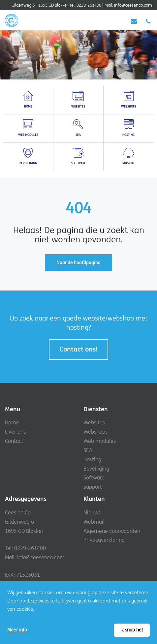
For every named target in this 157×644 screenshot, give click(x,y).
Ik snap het (132, 630)
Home (12, 422)
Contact (14, 441)
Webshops (95, 432)
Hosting (92, 459)
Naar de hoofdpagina (78, 262)
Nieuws (92, 512)
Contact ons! (78, 349)
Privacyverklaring (104, 540)
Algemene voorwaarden (112, 531)
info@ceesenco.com (133, 5)
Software (94, 477)
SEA (88, 450)
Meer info (17, 630)
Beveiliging (96, 469)
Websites (94, 422)
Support (93, 487)
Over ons (15, 432)
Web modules (100, 441)
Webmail (94, 522)
